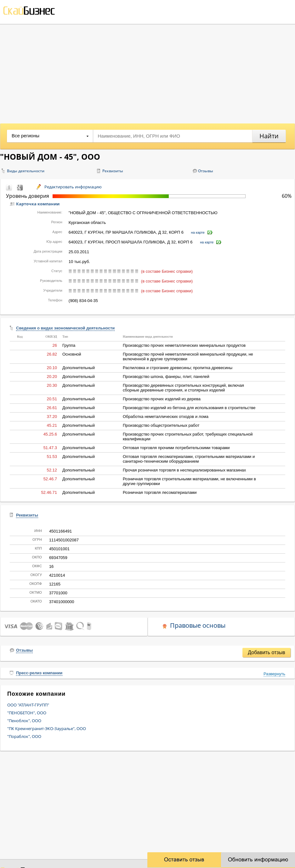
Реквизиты (113, 171)
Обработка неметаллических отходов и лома (166, 417)
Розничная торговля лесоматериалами (160, 492)
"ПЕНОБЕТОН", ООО (27, 713)
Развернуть (274, 674)
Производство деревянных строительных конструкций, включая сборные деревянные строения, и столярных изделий (183, 388)
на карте (198, 232)
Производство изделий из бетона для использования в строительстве (189, 408)
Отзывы (206, 171)
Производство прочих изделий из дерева (162, 399)
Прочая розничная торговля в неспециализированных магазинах (184, 470)
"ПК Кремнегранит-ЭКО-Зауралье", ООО (47, 728)
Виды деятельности (26, 171)
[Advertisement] (147, 71)
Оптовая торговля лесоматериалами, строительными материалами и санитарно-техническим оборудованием (189, 459)
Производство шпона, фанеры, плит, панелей (166, 377)
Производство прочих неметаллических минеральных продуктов (184, 345)
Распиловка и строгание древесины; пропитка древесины (178, 368)
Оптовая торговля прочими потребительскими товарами (176, 448)
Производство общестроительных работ (161, 425)
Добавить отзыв (266, 652)
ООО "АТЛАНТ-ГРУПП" (28, 705)
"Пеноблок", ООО (24, 721)
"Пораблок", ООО (24, 736)
